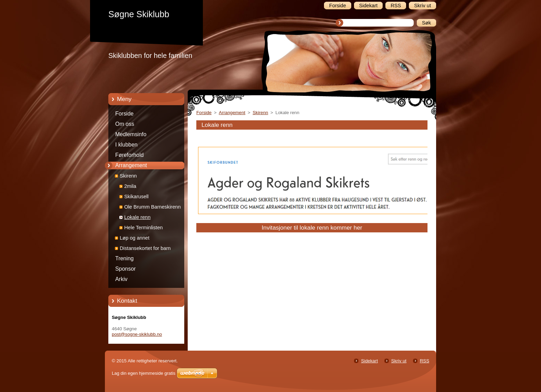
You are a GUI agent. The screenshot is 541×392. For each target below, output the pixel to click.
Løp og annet (135, 238)
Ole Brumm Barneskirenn (153, 207)
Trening (124, 258)
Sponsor (125, 269)
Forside (124, 114)
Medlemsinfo (131, 134)
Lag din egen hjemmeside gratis (144, 373)
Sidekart (369, 361)
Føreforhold (129, 155)
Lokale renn (137, 217)
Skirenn (128, 176)
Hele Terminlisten (144, 228)
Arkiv (121, 279)
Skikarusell (136, 197)
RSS (425, 361)
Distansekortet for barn (145, 248)
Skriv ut (399, 361)
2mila (130, 186)
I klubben (126, 145)
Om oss (125, 124)
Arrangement (131, 165)
